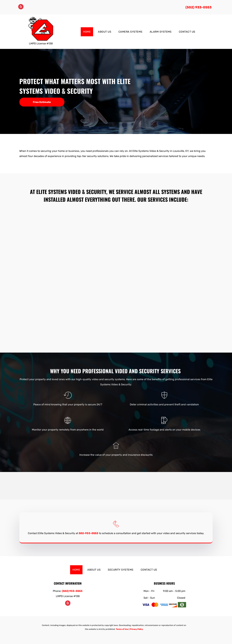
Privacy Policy (136, 629)
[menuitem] (88, 32)
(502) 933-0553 (198, 7)
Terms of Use (122, 629)
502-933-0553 (89, 533)
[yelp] (21, 7)
